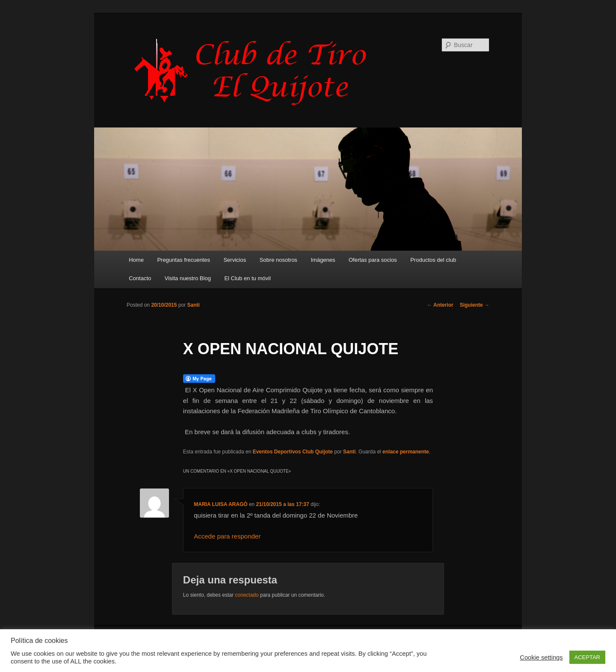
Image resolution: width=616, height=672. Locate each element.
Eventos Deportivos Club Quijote (293, 452)
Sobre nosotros (278, 260)
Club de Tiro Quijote (255, 71)
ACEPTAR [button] (587, 657)
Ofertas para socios (373, 260)
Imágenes (323, 260)
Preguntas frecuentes (184, 260)
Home (136, 260)
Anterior (440, 305)
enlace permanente (406, 452)
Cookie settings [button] (541, 657)
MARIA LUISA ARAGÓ (221, 504)
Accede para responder (227, 536)
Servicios (235, 260)
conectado (247, 595)
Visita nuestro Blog (188, 278)
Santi (193, 305)
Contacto (140, 278)
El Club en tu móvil (247, 278)
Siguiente (475, 305)
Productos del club (433, 260)
